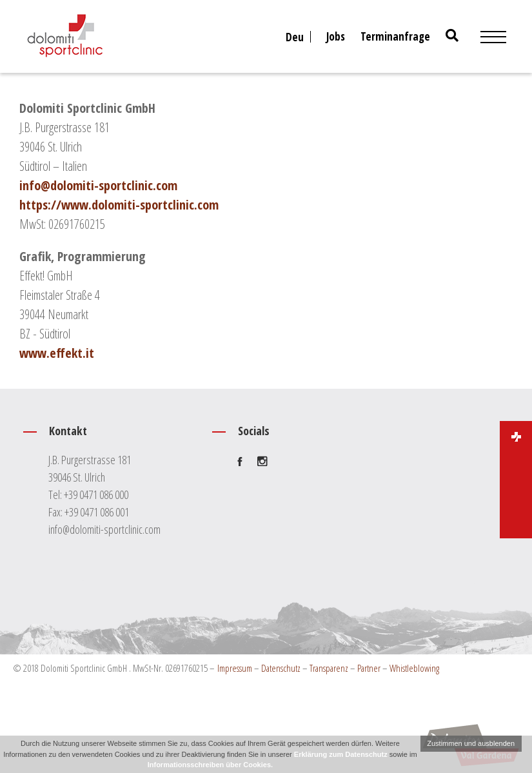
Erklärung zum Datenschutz (341, 754)
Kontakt (111, 437)
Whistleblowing (414, 668)
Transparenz (329, 668)
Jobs (336, 36)
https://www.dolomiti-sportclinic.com (119, 205)
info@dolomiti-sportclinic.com (98, 185)
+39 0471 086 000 (96, 494)
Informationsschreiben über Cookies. (210, 765)
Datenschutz (281, 668)
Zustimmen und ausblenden (471, 743)
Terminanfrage (395, 36)
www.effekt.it (57, 353)
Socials (259, 437)
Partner (369, 668)
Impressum (235, 668)
